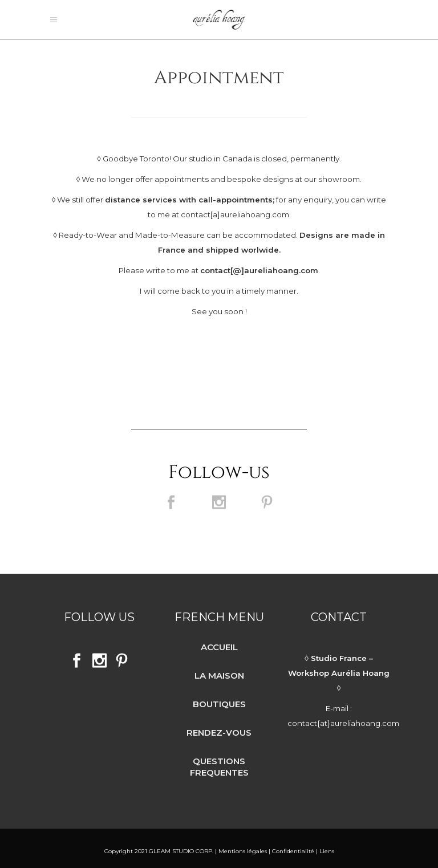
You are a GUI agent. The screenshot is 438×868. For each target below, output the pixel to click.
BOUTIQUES (219, 698)
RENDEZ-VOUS (219, 727)
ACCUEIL (219, 641)
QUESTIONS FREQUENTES (219, 761)
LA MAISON (219, 670)
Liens (327, 845)
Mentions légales (242, 845)
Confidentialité (293, 845)
